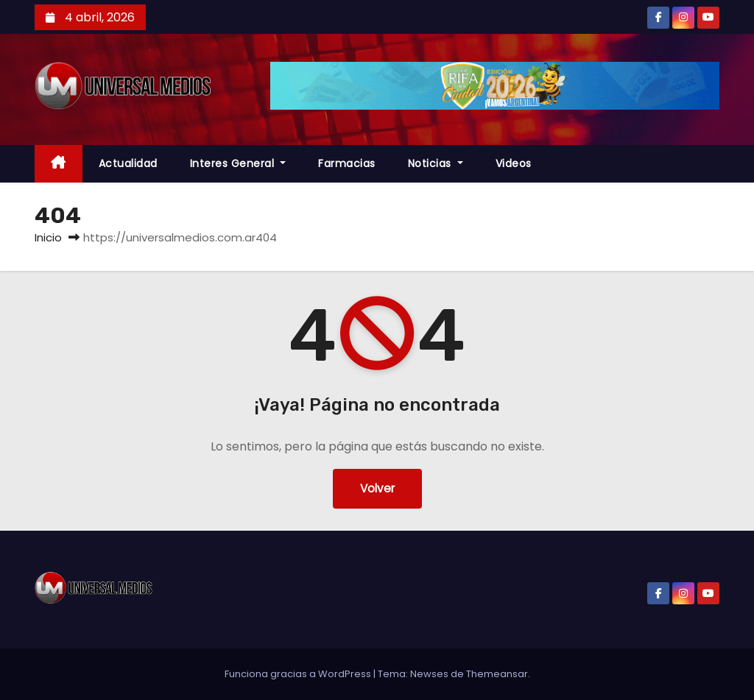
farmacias (347, 163)
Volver (377, 488)
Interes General (238, 163)
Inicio (48, 237)
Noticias (436, 163)
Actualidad (128, 163)
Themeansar (497, 674)
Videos (514, 163)
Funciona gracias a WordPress (299, 674)
